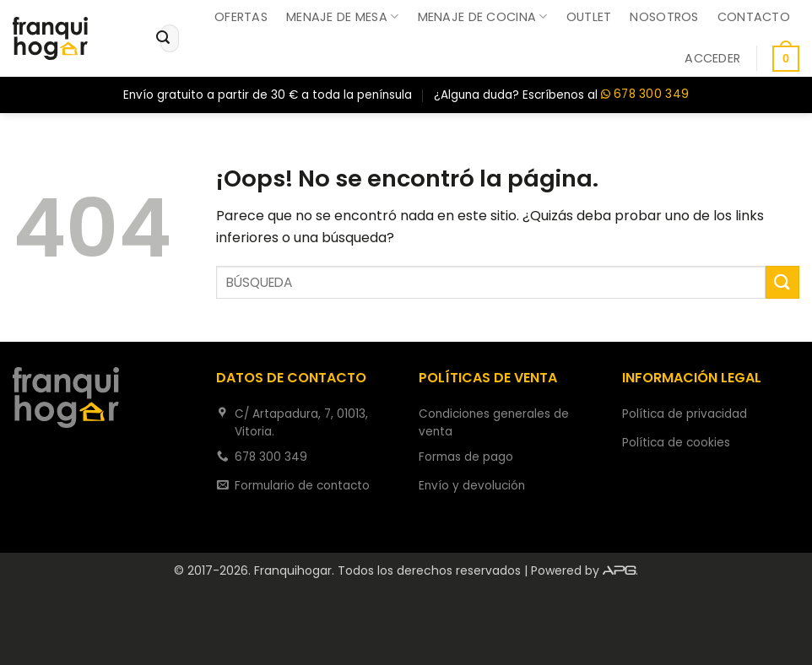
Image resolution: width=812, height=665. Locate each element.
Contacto (754, 17)
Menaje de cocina (483, 17)
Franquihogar (293, 570)
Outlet (589, 17)
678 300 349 (645, 95)
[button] (712, 58)
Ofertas (241, 17)
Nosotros (664, 17)
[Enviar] (163, 39)
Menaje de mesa (343, 17)
